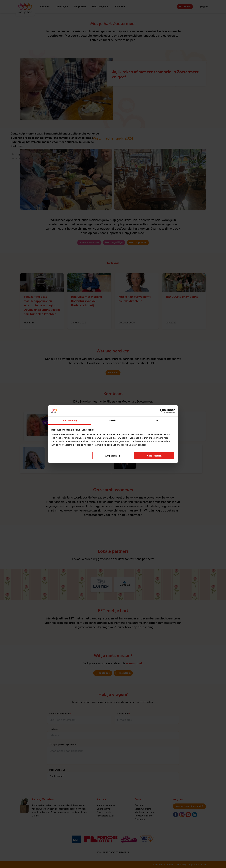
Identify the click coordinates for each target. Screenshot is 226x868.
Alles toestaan (154, 456)
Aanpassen (113, 456)
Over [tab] (156, 420)
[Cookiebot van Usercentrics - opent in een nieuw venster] (162, 411)
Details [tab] (113, 420)
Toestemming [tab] (70, 420)
